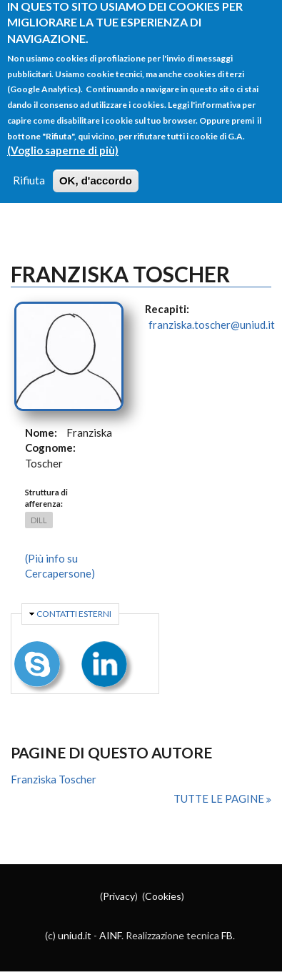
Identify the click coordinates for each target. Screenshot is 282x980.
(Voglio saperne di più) (63, 137)
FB (227, 935)
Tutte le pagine (220, 798)
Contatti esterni (74, 614)
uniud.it (75, 935)
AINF (110, 935)
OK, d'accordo (96, 168)
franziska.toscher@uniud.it (212, 325)
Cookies (163, 896)
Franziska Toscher (54, 779)
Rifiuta (29, 167)
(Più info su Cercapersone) (60, 566)
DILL (39, 520)
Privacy (119, 896)
